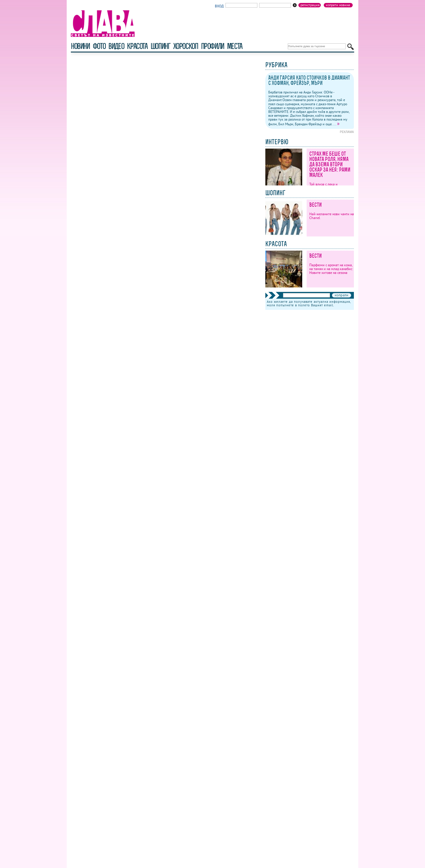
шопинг (160, 46)
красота (137, 46)
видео (116, 46)
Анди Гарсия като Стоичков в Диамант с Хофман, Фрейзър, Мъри (309, 80)
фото (99, 46)
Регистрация (310, 5)
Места (235, 46)
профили (212, 46)
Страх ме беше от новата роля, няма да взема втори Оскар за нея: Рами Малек (330, 164)
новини (80, 46)
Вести (316, 205)
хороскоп (186, 46)
